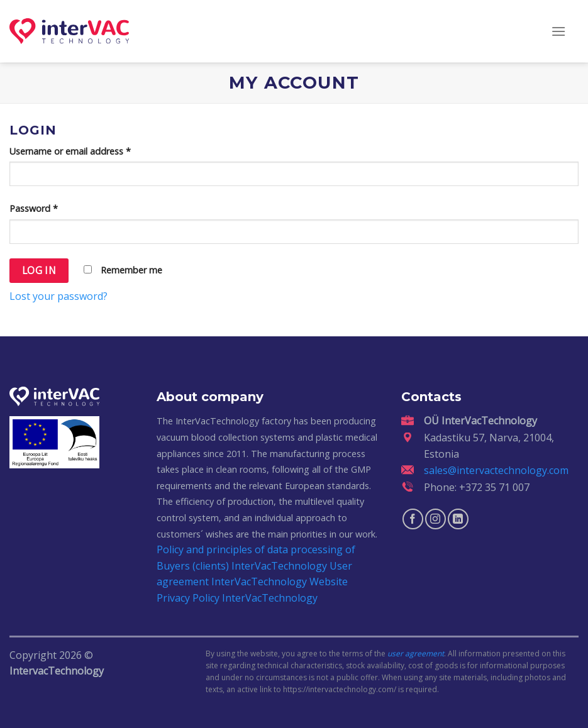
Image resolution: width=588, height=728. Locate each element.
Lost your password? (58, 296)
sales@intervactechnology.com (496, 470)
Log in (39, 270)
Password (34, 208)
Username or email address (70, 151)
